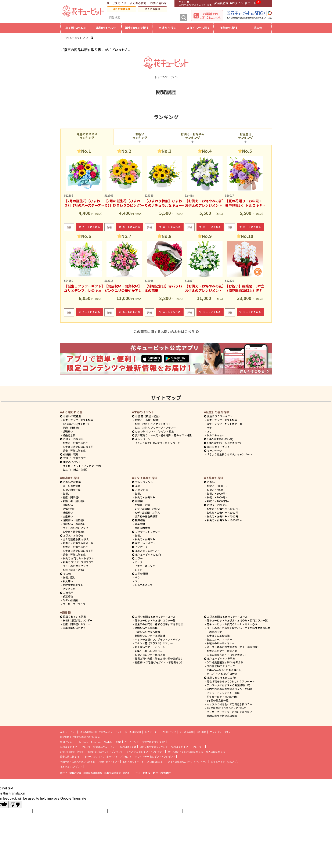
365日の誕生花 (155, 762)
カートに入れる (90, 227)
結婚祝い (68, 512)
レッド (138, 570)
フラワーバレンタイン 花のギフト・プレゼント (107, 757)
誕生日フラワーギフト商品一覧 (224, 424)
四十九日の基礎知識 (218, 636)
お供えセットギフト (133, 762)
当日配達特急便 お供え (76, 539)
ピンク (138, 562)
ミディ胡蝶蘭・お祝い (147, 509)
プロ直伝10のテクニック (221, 666)
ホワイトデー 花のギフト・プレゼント (155, 757)
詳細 (69, 227)
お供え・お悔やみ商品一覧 (78, 543)
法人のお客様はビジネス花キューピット (101, 732)
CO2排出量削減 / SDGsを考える (225, 662)
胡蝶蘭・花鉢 (69, 454)
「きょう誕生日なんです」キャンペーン (157, 443)
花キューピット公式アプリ (225, 762)
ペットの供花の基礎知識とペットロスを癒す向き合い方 (238, 628)
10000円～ (218, 501)
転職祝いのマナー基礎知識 (150, 636)
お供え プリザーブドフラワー (79, 562)
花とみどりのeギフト (146, 551)
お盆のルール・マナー (219, 639)
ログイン (237, 3)
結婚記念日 (69, 435)
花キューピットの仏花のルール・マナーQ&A (232, 624)
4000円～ (217, 490)
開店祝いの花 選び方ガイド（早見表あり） (159, 662)
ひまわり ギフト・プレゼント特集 (82, 466)
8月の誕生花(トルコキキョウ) (222, 443)
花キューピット (68, 732)
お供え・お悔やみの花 (75, 443)
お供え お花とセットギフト (78, 558)
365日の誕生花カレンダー (78, 620)
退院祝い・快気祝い (74, 520)
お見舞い (68, 581)
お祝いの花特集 (72, 416)
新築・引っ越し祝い (74, 501)
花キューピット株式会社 (157, 773)
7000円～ (217, 497)
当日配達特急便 (122, 9)
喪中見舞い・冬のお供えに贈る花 (185, 752)
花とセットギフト (144, 543)
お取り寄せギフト (73, 585)
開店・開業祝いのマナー (77, 624)
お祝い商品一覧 (72, 490)
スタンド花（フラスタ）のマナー (154, 643)
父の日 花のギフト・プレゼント (188, 747)
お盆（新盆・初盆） (74, 570)
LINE (119, 742)
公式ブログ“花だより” (154, 742)
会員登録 (221, 3)
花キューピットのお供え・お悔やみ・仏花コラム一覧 (237, 620)
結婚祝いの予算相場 (146, 628)
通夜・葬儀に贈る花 (74, 450)
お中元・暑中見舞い (74, 532)
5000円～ (217, 493)
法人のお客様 (152, 9)
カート (250, 3)
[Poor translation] (15, 805)
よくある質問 (138, 3)
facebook (83, 742)
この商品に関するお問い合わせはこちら (166, 331)
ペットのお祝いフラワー (77, 528)
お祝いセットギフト (109, 762)
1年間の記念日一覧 (218, 700)
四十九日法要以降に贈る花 (78, 447)
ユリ (209, 431)
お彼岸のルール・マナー (221, 643)
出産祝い (68, 516)
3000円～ (217, 486)
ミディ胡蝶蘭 (70, 600)
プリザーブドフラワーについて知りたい (229, 712)
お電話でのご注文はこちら (210, 16)
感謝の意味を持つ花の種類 (222, 716)
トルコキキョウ (216, 435)
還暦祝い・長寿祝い (74, 524)
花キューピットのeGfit (147, 554)
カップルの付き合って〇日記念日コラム (229, 704)
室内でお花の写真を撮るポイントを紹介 (230, 689)
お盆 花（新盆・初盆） (76, 469)
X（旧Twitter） (68, 742)
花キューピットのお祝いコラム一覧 (155, 620)
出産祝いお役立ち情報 (147, 632)
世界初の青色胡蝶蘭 (146, 516)
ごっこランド (132, 742)
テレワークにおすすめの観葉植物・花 (228, 685)
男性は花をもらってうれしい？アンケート (231, 681)
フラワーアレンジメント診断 (223, 693)
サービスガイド (116, 3)
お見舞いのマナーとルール (150, 647)
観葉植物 (68, 596)
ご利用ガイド (169, 732)
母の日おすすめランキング (154, 747)
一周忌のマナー (216, 632)
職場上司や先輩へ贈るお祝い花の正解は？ (159, 658)
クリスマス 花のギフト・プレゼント (145, 752)
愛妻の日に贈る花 (69, 757)
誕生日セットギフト (217, 447)
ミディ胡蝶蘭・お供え (147, 512)
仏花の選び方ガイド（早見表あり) (226, 655)
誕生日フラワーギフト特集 (78, 420)
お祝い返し (69, 577)
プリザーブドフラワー (74, 458)
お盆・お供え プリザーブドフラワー (155, 428)
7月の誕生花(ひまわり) (76, 424)
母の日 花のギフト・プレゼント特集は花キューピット (88, 747)
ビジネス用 (69, 589)
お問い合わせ (158, 3)
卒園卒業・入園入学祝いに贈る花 (78, 762)
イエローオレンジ (145, 566)
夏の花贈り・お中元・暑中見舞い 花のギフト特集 (162, 435)
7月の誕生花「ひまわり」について (226, 708)
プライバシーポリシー (221, 732)
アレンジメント (142, 482)
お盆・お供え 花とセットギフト (153, 424)
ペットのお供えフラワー (77, 566)
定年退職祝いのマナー (75, 628)
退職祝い (68, 431)
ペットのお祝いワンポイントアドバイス (158, 639)
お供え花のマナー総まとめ (222, 651)
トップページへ (166, 74)
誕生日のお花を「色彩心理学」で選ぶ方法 (159, 624)
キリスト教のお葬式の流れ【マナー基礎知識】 (233, 647)
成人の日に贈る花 (215, 752)
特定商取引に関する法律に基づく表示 (80, 737)
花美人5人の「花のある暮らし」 (225, 670)
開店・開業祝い (72, 428)
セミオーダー (141, 547)
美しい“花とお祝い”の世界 (222, 674)
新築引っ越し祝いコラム (149, 651)
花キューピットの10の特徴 (222, 697)
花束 (136, 486)
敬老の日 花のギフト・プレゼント (105, 752)
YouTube (108, 742)
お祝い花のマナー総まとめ (150, 655)
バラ (209, 428)
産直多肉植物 (142, 528)
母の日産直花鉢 (128, 747)
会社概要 (202, 732)
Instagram (96, 742)
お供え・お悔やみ (73, 439)
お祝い (66, 493)
